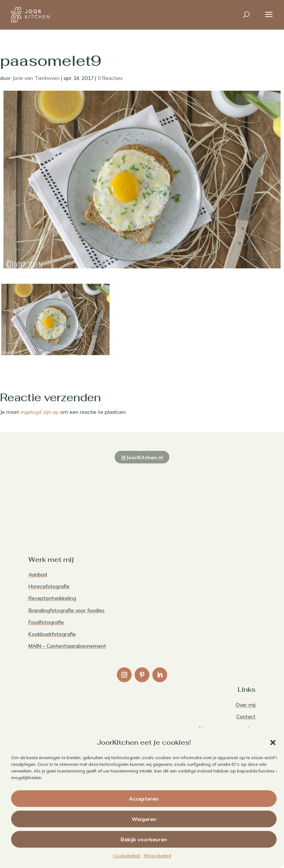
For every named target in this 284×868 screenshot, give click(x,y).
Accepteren (144, 799)
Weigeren (144, 819)
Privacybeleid (158, 856)
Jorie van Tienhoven (36, 78)
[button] (273, 743)
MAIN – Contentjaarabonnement (67, 646)
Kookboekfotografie (52, 634)
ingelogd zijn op (40, 412)
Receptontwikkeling (52, 598)
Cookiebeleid (127, 856)
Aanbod (38, 574)
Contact (246, 717)
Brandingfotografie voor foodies (67, 610)
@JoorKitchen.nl (142, 458)
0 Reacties (110, 78)
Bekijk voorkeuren (144, 839)
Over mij (246, 705)
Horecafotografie (49, 586)
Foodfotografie (46, 622)
